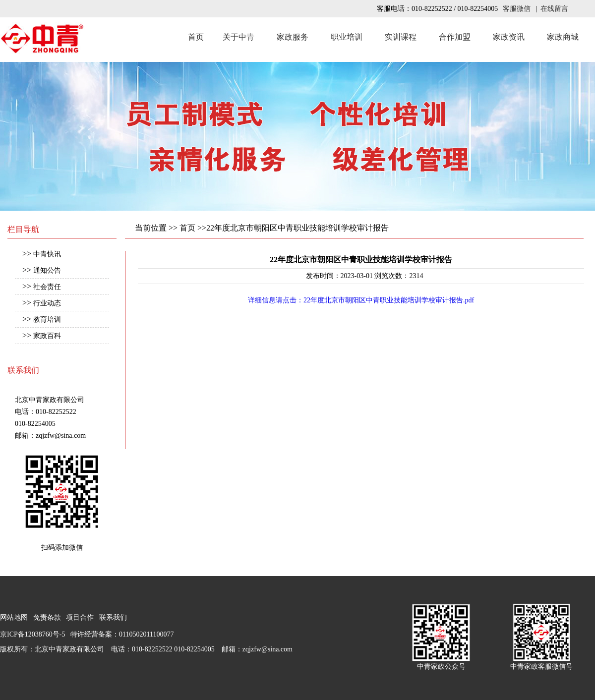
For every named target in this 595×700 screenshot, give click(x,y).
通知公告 (47, 270)
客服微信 (517, 9)
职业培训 (347, 37)
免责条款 (47, 617)
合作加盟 (455, 37)
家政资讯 (509, 37)
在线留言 (554, 9)
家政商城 (563, 37)
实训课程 (401, 37)
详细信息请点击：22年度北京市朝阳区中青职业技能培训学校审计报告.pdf (361, 300)
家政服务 (293, 37)
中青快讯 (47, 254)
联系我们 (113, 617)
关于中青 (238, 37)
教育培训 (47, 320)
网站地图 (14, 617)
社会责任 (47, 287)
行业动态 (47, 303)
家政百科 (47, 336)
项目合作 (80, 617)
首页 (196, 37)
